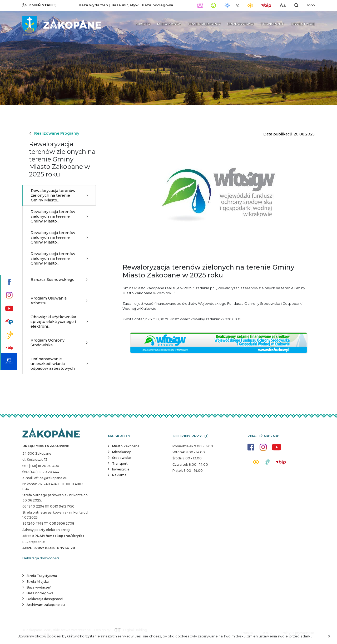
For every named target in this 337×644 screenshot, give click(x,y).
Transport (120, 463)
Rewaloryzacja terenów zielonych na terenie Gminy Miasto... (59, 195)
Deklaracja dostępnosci (45, 599)
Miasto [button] (143, 24)
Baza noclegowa (158, 5)
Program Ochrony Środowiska (59, 343)
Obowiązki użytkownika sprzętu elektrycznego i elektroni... (59, 322)
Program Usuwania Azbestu (59, 301)
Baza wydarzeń (93, 5)
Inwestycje (121, 469)
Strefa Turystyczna (42, 576)
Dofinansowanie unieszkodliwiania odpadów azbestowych (59, 364)
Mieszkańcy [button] (169, 24)
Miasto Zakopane (126, 446)
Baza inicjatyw (125, 5)
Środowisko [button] (240, 24)
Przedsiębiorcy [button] (204, 24)
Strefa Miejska (38, 582)
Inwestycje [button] (303, 24)
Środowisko (122, 458)
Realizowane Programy (54, 133)
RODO (311, 5)
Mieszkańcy (122, 452)
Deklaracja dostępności (41, 558)
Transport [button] (272, 24)
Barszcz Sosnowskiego (59, 280)
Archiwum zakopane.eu (46, 605)
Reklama (119, 475)
